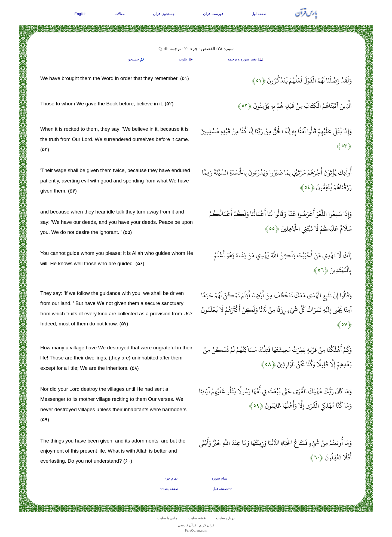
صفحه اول (259, 14)
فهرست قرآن (213, 14)
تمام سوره (219, 478)
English (81, 14)
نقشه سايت (197, 518)
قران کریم (207, 525)
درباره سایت (225, 518)
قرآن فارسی (187, 525)
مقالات (120, 14)
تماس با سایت (168, 518)
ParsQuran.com (196, 530)
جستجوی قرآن (164, 14)
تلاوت (186, 60)
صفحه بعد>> (169, 489)
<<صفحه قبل (222, 489)
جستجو (137, 60)
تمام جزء (171, 478)
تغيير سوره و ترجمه (246, 60)
